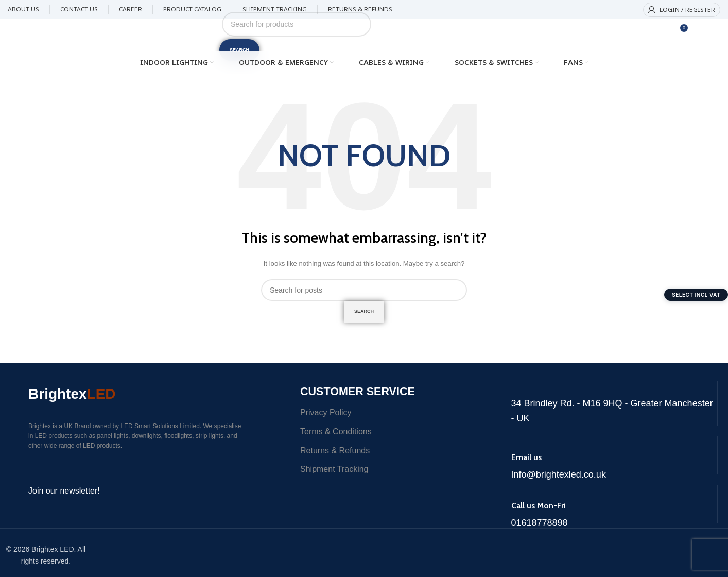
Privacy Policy (326, 420)
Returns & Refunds (335, 458)
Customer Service (375, 397)
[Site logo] (100, 35)
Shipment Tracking (334, 477)
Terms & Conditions (336, 439)
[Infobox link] (614, 407)
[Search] (297, 24)
